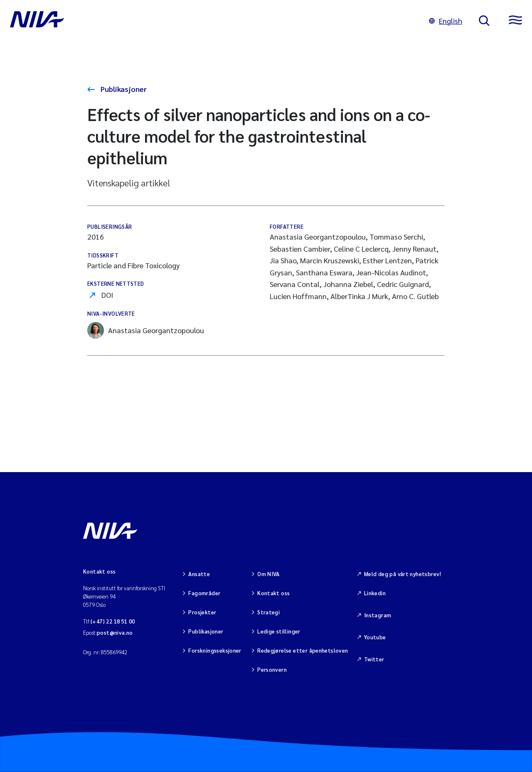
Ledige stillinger (279, 631)
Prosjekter (202, 612)
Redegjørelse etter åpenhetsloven (303, 650)
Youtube (375, 637)
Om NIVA (268, 574)
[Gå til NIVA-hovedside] (211, 21)
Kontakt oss (273, 593)
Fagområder (204, 593)
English (446, 21)
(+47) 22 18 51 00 (113, 621)
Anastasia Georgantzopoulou (146, 330)
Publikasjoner (123, 89)
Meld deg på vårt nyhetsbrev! (403, 574)
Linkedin (375, 593)
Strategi (268, 612)
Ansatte (199, 574)
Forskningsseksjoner (215, 650)
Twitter (374, 659)
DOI (107, 295)
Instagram (378, 615)
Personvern (272, 669)
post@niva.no (115, 632)
